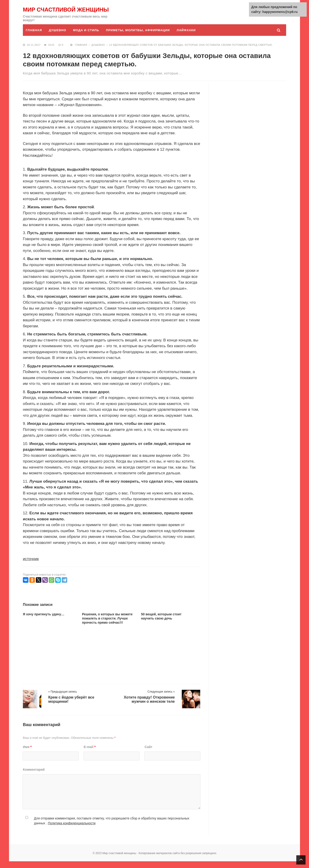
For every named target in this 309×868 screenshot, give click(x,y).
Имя (27, 754)
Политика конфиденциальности (72, 830)
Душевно (58, 37)
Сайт (148, 754)
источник (31, 566)
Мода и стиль (87, 37)
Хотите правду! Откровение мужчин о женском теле (149, 706)
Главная (34, 37)
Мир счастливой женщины (51, 13)
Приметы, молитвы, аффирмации (139, 37)
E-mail (90, 754)
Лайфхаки (187, 37)
